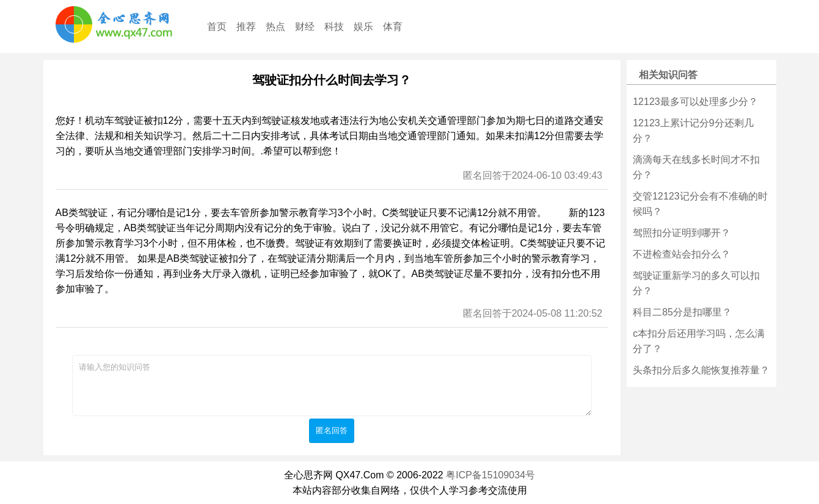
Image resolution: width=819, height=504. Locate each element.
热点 (275, 27)
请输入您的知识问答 (332, 386)
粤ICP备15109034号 (490, 475)
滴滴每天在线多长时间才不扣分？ (696, 167)
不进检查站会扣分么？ (682, 254)
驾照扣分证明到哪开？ (682, 233)
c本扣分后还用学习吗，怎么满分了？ (699, 341)
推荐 (246, 27)
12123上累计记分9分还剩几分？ (693, 131)
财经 (305, 27)
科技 (334, 27)
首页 (217, 27)
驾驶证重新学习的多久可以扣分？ (696, 283)
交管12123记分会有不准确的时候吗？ (700, 204)
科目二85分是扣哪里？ (682, 312)
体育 (393, 27)
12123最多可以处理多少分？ (695, 102)
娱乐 (363, 27)
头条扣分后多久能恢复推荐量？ (701, 370)
